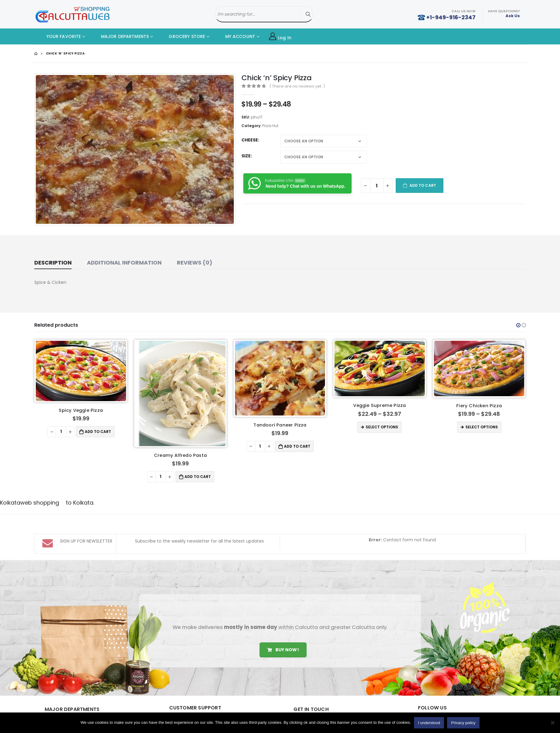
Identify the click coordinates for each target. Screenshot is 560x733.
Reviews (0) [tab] (195, 263)
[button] (518, 325)
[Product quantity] (377, 186)
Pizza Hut (270, 126)
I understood (429, 723)
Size (246, 156)
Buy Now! (283, 650)
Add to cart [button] (98, 432)
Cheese (250, 140)
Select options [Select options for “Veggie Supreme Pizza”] (382, 427)
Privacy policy (463, 723)
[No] (552, 723)
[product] (81, 371)
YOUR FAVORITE (59, 36)
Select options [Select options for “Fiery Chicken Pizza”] (482, 427)
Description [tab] (53, 263)
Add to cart (423, 185)
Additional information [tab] (124, 263)
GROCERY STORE (182, 36)
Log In (280, 37)
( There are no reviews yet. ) (297, 86)
